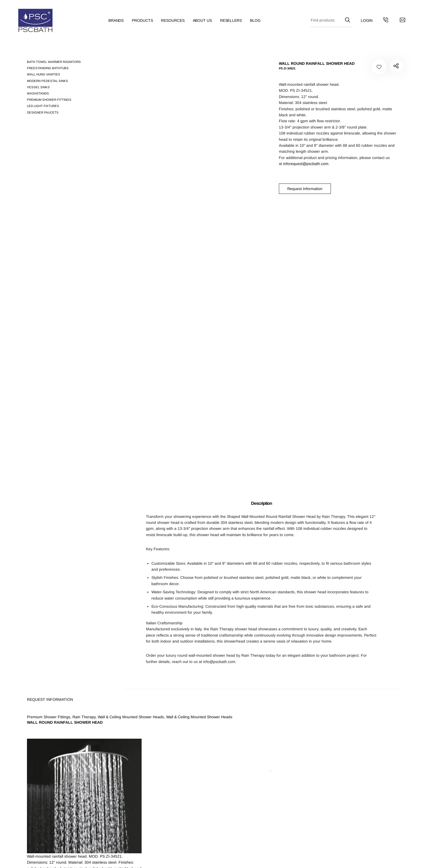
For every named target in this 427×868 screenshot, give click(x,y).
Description (262, 503)
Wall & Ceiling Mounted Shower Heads (131, 717)
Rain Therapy (333, 516)
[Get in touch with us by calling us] (377, 23)
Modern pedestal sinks (48, 81)
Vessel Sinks (38, 87)
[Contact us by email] (394, 23)
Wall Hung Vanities (44, 74)
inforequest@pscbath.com (306, 164)
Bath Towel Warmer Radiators (54, 62)
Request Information (305, 189)
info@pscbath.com (219, 662)
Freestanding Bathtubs (48, 68)
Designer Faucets (43, 112)
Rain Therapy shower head (234, 629)
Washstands (38, 93)
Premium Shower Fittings (49, 100)
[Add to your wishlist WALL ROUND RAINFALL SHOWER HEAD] (379, 67)
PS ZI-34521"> (396, 67)
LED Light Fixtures (43, 106)
